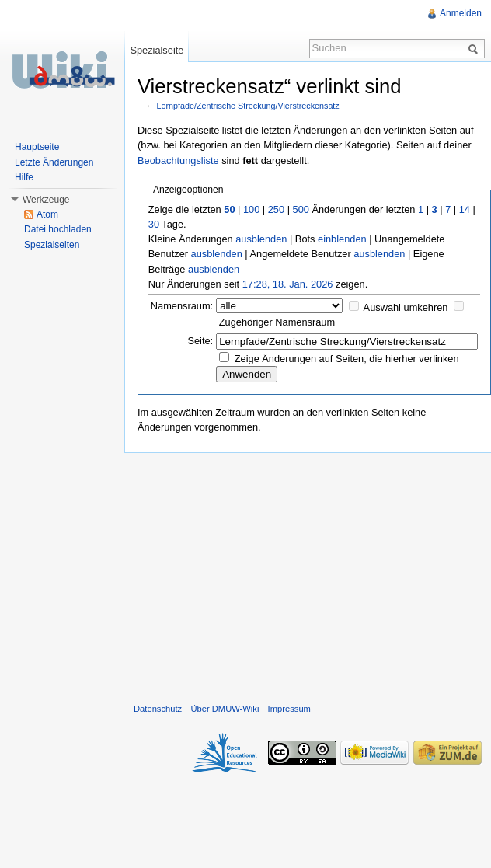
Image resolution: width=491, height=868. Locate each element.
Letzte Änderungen (54, 162)
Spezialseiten (52, 245)
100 (251, 209)
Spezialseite (157, 50)
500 (301, 209)
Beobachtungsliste (178, 160)
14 (465, 209)
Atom (47, 214)
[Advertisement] (308, 574)
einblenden (342, 239)
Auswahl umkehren (406, 307)
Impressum (289, 709)
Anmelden (461, 13)
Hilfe (24, 177)
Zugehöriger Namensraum (277, 322)
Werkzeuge (46, 200)
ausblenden (261, 239)
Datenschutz (158, 709)
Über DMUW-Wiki (225, 709)
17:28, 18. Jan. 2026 (288, 284)
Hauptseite (37, 147)
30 (154, 224)
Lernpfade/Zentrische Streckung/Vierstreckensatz (248, 106)
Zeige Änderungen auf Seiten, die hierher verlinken (347, 359)
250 (276, 209)
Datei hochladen (58, 229)
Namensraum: (182, 306)
